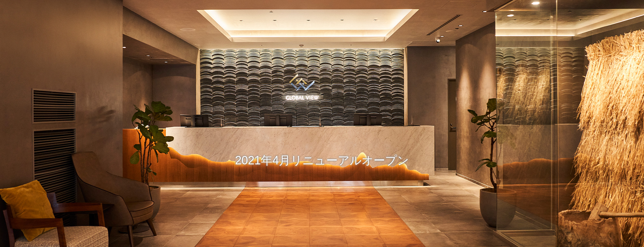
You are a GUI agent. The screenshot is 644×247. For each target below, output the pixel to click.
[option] (322, 123)
